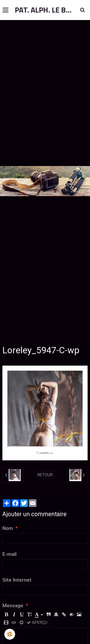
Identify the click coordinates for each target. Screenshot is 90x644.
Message (13, 606)
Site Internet (17, 580)
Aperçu (37, 622)
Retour (45, 475)
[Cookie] (10, 634)
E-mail (9, 554)
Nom (8, 528)
